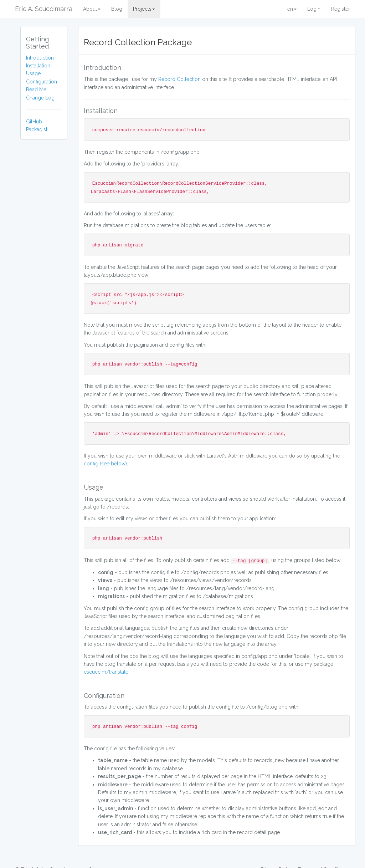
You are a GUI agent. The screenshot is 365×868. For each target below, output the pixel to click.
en (292, 9)
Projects (144, 9)
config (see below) (105, 464)
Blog (117, 9)
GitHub (34, 122)
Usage (33, 73)
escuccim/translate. (107, 672)
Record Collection (179, 79)
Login (314, 9)
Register (341, 9)
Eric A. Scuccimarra (44, 9)
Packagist (37, 129)
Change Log (40, 98)
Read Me (36, 90)
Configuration (42, 82)
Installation (38, 66)
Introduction (40, 58)
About (92, 9)
